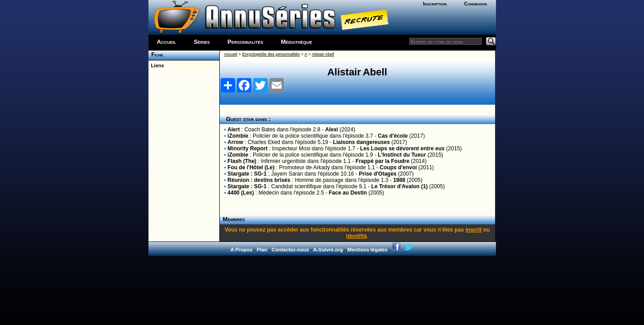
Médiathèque (296, 42)
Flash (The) (242, 161)
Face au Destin (348, 193)
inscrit (473, 230)
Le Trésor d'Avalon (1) (400, 186)
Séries (202, 42)
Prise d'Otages (378, 174)
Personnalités (245, 42)
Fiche (156, 55)
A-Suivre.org (328, 250)
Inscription (435, 4)
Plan (262, 250)
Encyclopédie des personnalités (271, 54)
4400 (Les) (241, 193)
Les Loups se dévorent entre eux (402, 149)
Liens (156, 65)
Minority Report (248, 149)
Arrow (235, 142)
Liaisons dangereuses (361, 142)
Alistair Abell (323, 54)
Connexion (475, 4)
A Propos (242, 250)
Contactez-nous (290, 250)
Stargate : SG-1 (247, 174)
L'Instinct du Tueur (402, 155)
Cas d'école (393, 136)
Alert (234, 130)
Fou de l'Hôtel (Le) (251, 167)
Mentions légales (368, 250)
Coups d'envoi (398, 167)
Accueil (167, 42)
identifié (357, 236)
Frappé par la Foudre (382, 161)
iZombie (238, 136)
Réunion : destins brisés (259, 180)
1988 (399, 180)
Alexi (332, 130)
